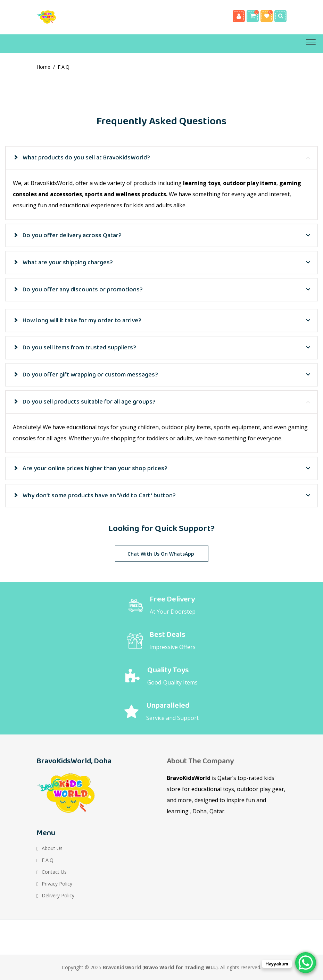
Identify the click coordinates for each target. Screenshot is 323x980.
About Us (52, 848)
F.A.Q (48, 860)
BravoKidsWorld (122, 967)
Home (43, 67)
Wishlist (267, 16)
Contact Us (54, 872)
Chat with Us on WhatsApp (161, 554)
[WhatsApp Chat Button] (306, 963)
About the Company (200, 761)
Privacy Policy (57, 884)
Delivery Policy (58, 895)
